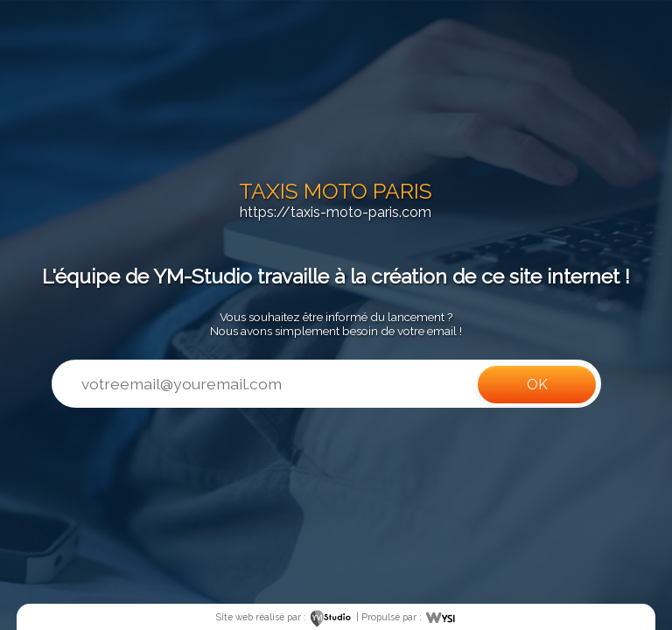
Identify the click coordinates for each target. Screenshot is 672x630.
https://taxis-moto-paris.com (336, 212)
